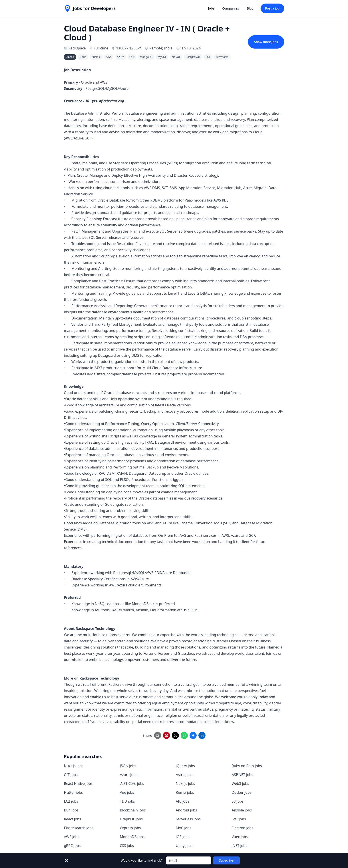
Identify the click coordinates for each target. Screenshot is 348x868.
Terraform (222, 57)
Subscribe (226, 860)
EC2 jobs (71, 801)
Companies (230, 8)
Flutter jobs (73, 792)
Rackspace (77, 48)
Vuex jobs (240, 837)
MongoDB (146, 57)
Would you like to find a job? (142, 860)
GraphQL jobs (131, 819)
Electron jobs (242, 828)
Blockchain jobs (133, 810)
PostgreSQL (193, 57)
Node (83, 57)
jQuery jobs (185, 766)
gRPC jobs (72, 846)
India (168, 48)
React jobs (72, 819)
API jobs (183, 801)
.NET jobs (239, 846)
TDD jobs (127, 801)
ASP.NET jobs (242, 775)
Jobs (211, 8)
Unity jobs (184, 846)
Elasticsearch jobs (79, 828)
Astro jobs (184, 775)
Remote (156, 48)
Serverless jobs (188, 819)
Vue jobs (127, 792)
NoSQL (176, 57)
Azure (121, 57)
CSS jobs (127, 846)
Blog (250, 8)
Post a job (272, 8)
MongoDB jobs (132, 837)
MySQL (162, 57)
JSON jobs (128, 766)
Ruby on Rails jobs (247, 766)
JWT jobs (239, 819)
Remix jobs (185, 792)
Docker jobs (242, 792)
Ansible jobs (242, 810)
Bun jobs (71, 810)
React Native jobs (78, 784)
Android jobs (186, 810)
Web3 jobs (240, 784)
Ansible (96, 57)
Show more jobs (266, 42)
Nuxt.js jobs (74, 766)
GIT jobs (71, 775)
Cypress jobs (130, 828)
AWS (109, 57)
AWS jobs (72, 837)
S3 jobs (238, 801)
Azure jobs (129, 775)
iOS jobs (183, 837)
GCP (132, 57)
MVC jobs (184, 828)
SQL (208, 57)
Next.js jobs (185, 784)
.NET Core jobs (132, 784)
